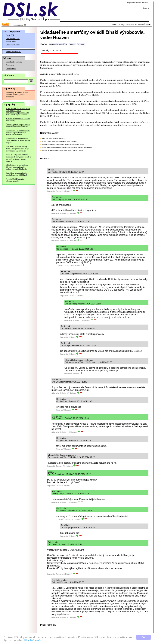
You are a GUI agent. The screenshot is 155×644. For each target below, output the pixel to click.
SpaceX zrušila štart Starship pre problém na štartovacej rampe (63, 144)
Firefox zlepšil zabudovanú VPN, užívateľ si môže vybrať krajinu (18, 141)
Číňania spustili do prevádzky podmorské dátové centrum (18, 126)
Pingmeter (10, 65)
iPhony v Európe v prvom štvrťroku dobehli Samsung (59, 141)
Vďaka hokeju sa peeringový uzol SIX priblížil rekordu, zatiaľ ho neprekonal (67, 147)
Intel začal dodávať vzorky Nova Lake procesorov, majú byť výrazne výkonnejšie (17, 149)
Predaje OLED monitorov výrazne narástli (16, 180)
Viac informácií (34, 641)
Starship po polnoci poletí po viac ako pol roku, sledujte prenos (63, 150)
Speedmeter (11, 62)
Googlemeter (11, 68)
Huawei (72, 44)
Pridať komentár (48, 625)
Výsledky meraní (13, 45)
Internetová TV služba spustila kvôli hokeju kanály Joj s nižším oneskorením (18, 133)
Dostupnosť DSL (13, 38)
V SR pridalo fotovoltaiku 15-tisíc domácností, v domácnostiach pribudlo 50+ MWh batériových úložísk (18, 111)
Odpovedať (51, 191)
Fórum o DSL (11, 42)
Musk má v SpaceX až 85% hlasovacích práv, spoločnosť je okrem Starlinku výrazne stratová (18, 158)
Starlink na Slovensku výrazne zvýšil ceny (18, 120)
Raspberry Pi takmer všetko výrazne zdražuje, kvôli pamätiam (17, 95)
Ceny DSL (10, 35)
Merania (19, 62)
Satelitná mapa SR (13, 51)
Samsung (81, 44)
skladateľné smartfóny (58, 44)
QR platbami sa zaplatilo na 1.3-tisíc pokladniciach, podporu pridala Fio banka (17, 167)
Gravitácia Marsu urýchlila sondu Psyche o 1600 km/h (17, 174)
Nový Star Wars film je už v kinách (53, 138)
